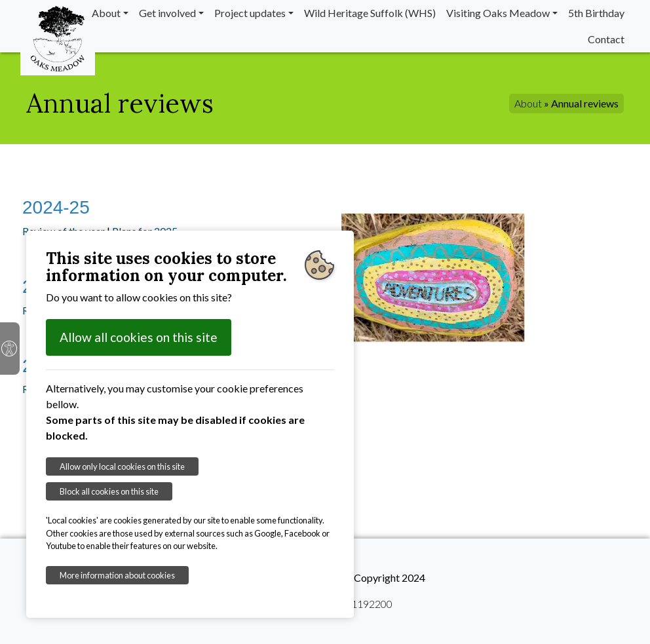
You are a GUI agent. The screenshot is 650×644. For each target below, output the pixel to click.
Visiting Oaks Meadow (498, 13)
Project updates (250, 13)
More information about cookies (117, 575)
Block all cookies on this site (109, 491)
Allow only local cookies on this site (122, 466)
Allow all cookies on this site (139, 337)
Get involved (167, 13)
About (106, 13)
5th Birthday (596, 13)
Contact (606, 39)
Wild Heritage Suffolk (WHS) (370, 13)
